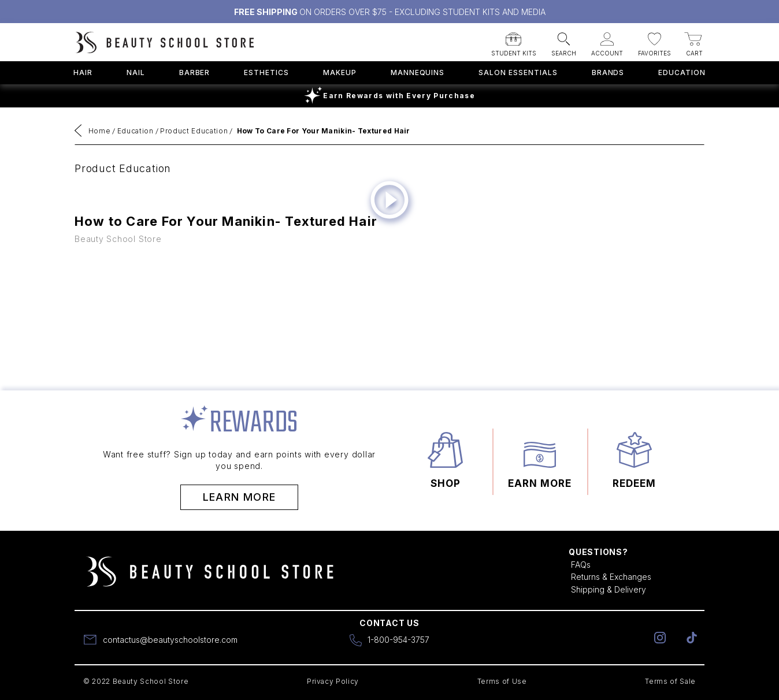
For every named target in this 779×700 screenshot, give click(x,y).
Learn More (240, 497)
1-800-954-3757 (398, 640)
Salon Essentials (518, 72)
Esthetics (266, 72)
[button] (514, 41)
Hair (83, 72)
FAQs (581, 565)
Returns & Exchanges (611, 577)
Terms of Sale (670, 681)
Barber (195, 72)
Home (100, 131)
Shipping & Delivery (609, 589)
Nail (136, 72)
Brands (608, 72)
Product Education (194, 131)
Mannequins (418, 72)
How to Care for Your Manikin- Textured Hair (324, 131)
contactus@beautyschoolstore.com (170, 640)
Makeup (340, 72)
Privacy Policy (333, 681)
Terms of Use (502, 681)
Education (682, 72)
